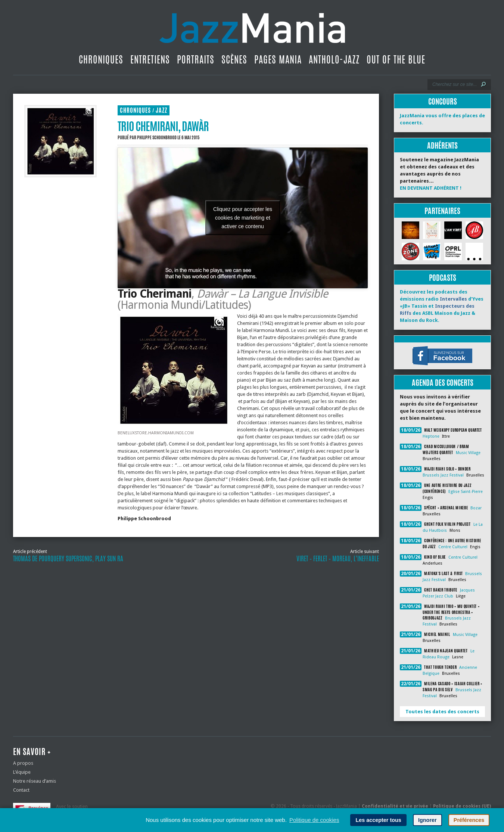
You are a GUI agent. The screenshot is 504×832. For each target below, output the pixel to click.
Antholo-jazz (334, 59)
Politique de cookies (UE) (462, 806)
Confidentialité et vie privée (395, 806)
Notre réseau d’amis (35, 781)
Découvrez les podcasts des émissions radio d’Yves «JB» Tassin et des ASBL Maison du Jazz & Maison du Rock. (442, 306)
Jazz (161, 110)
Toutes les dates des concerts (442, 712)
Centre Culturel (453, 547)
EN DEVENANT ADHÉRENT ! (431, 188)
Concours (443, 101)
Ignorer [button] (427, 820)
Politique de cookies (314, 820)
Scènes (234, 59)
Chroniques (101, 59)
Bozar (476, 508)
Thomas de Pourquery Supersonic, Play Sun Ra (68, 559)
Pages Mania (278, 59)
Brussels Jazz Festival (443, 475)
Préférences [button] (469, 820)
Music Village (468, 453)
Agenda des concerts (443, 383)
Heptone (431, 436)
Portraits (196, 59)
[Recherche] (454, 84)
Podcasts (443, 278)
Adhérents (442, 145)
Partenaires (442, 211)
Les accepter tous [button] (378, 820)
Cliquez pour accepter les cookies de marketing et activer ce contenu (243, 218)
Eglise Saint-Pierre (466, 492)
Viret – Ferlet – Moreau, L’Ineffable (338, 559)
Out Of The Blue (396, 59)
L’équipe (22, 772)
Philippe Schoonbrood (157, 137)
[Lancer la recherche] (483, 84)
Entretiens (150, 59)
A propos (23, 763)
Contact (21, 790)
